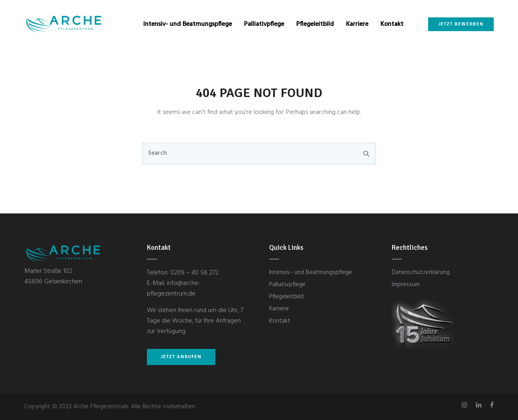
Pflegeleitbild (315, 24)
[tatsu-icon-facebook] (492, 405)
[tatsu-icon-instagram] (466, 405)
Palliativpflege (264, 24)
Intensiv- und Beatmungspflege (188, 24)
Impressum (406, 285)
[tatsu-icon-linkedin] (480, 405)
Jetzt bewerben (461, 24)
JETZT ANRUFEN (181, 357)
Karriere (357, 24)
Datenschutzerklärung (421, 272)
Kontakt (392, 24)
